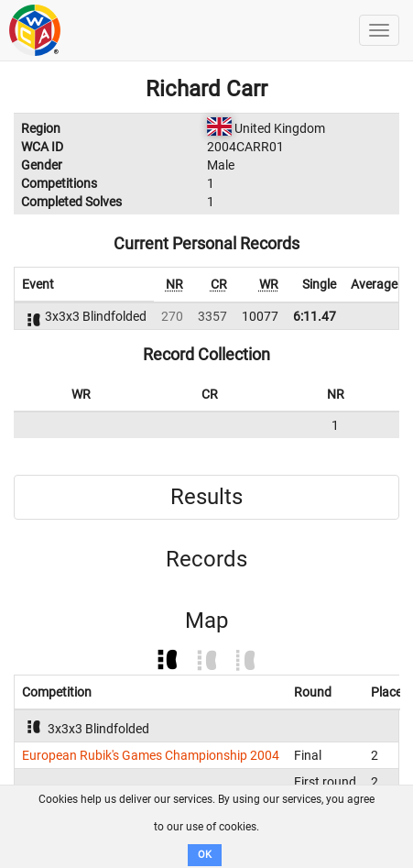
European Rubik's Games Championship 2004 (151, 755)
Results (206, 497)
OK (205, 855)
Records (206, 559)
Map (206, 621)
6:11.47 (315, 316)
